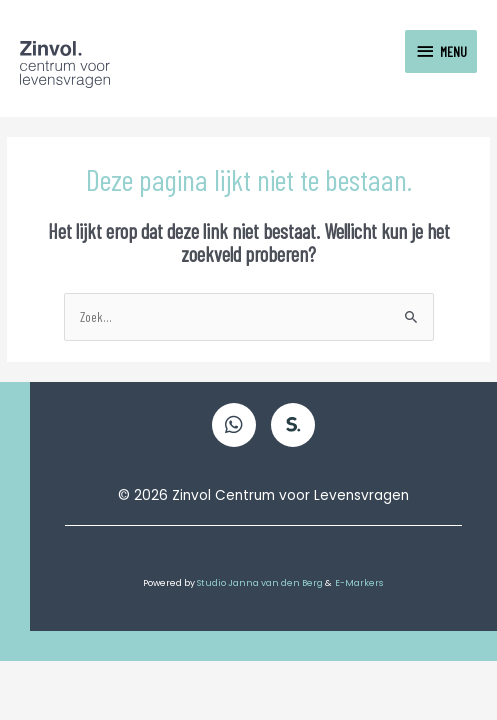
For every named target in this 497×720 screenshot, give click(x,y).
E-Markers (360, 583)
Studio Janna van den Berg (261, 583)
